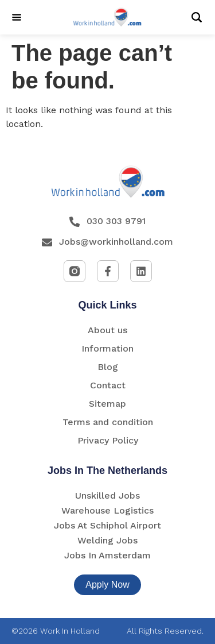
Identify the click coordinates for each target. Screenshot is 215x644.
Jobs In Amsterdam (107, 555)
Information (107, 348)
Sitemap (107, 404)
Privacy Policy (108, 440)
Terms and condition (108, 422)
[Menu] (17, 17)
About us (107, 330)
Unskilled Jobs (107, 495)
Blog (108, 367)
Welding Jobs (107, 540)
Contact (108, 385)
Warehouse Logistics (107, 510)
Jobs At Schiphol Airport (107, 525)
